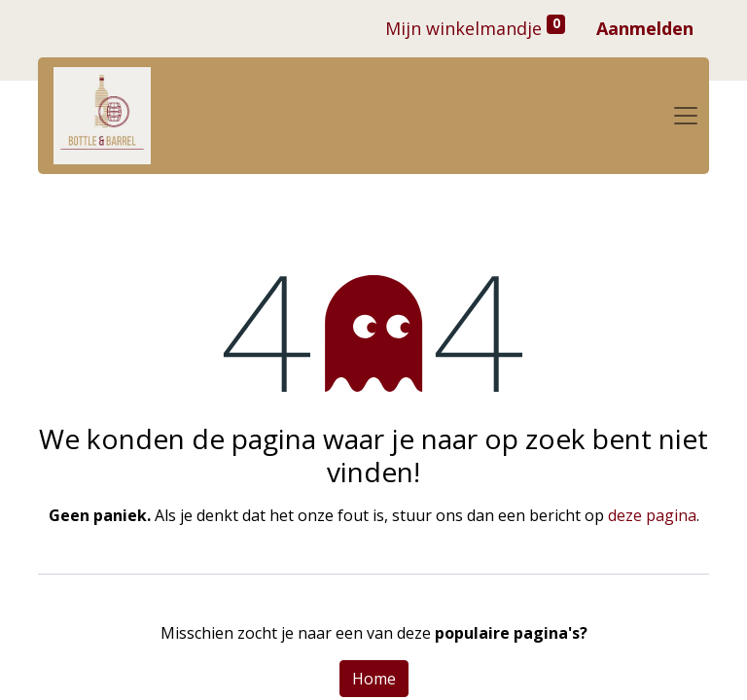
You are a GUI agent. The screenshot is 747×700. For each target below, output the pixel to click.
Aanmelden (645, 28)
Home (374, 679)
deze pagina (652, 515)
